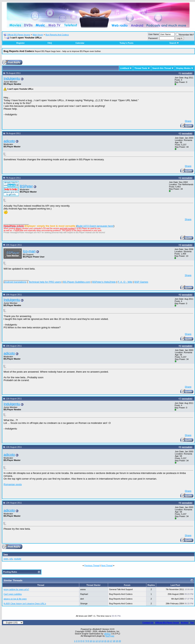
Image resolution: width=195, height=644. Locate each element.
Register (21, 43)
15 (105, 641)
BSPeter (26, 186)
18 (114, 641)
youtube (17, 559)
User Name (154, 34)
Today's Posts (126, 43)
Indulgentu (12, 78)
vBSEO (107, 634)
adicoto (9, 141)
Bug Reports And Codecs (57, 35)
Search (174, 43)
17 (111, 641)
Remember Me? (185, 35)
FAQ (50, 43)
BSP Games (141, 282)
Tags (6, 554)
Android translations (15, 282)
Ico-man (29, 251)
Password (153, 38)
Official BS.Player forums (19, 35)
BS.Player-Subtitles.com (77, 282)
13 (100, 641)
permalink (187, 73)
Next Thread (107, 565)
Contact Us (148, 623)
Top (192, 623)
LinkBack (125, 68)
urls (11, 559)
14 (102, 641)
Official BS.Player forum (167, 623)
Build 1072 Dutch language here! (95, 226)
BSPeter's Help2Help (104, 282)
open (6, 559)
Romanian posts (13, 484)
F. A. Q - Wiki (125, 282)
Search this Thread (162, 68)
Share (188, 121)
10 (91, 641)
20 (120, 641)
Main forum (38, 35)
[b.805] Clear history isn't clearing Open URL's (25, 604)
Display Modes (183, 68)
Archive (185, 623)
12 (97, 641)
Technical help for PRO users (45, 282)
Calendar (80, 43)
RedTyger (110, 636)
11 (94, 641)
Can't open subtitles (13, 594)
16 (108, 641)
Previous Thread (92, 565)
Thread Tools (141, 68)
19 (117, 641)
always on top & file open (15, 599)
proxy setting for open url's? (16, 589)
